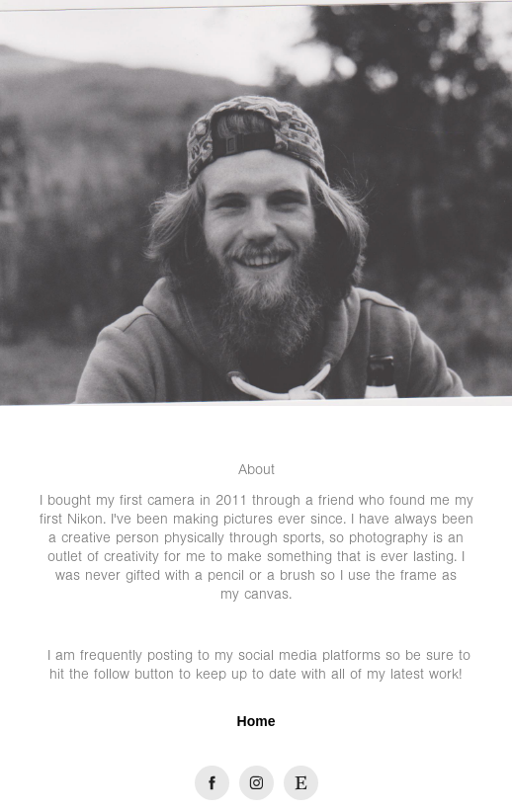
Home (256, 721)
